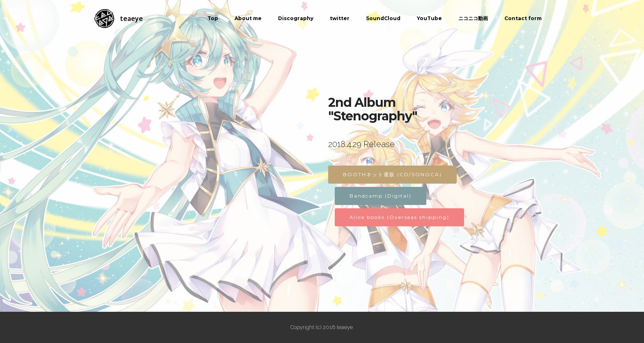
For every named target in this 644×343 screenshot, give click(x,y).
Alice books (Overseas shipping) (399, 217)
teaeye (131, 18)
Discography (296, 18)
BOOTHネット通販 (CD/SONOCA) (392, 174)
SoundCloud (383, 18)
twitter (340, 18)
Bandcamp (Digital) (381, 196)
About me (248, 18)
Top (213, 18)
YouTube (429, 18)
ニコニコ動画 (473, 18)
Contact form (523, 18)
